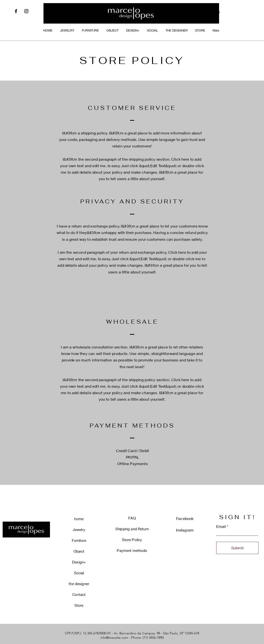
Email (221, 526)
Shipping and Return (132, 529)
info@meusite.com (114, 638)
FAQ (132, 518)
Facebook (185, 518)
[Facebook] (16, 11)
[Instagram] (26, 11)
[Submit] (237, 548)
